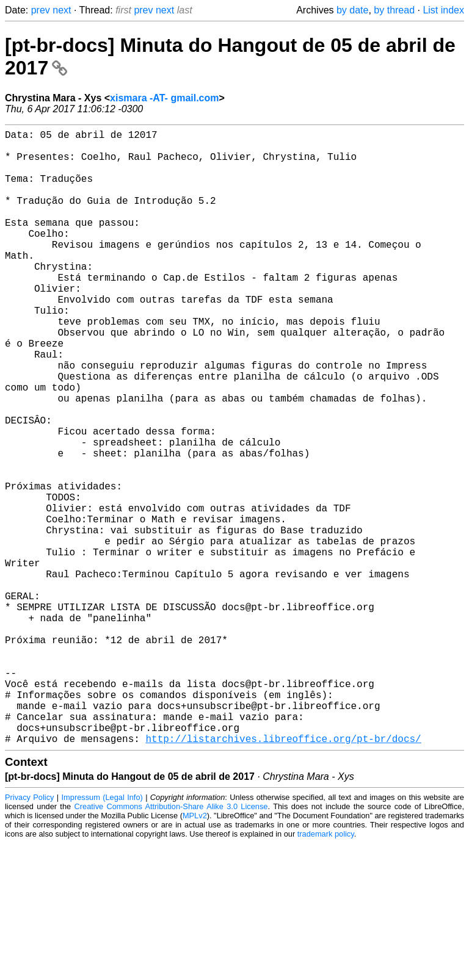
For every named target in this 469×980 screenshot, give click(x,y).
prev (41, 10)
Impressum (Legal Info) (102, 934)
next (62, 10)
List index (443, 10)
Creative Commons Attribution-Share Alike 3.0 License (171, 943)
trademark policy (326, 971)
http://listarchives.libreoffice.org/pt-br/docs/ (283, 875)
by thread (394, 10)
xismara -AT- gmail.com (164, 98)
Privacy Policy (29, 934)
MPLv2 (195, 952)
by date (352, 10)
